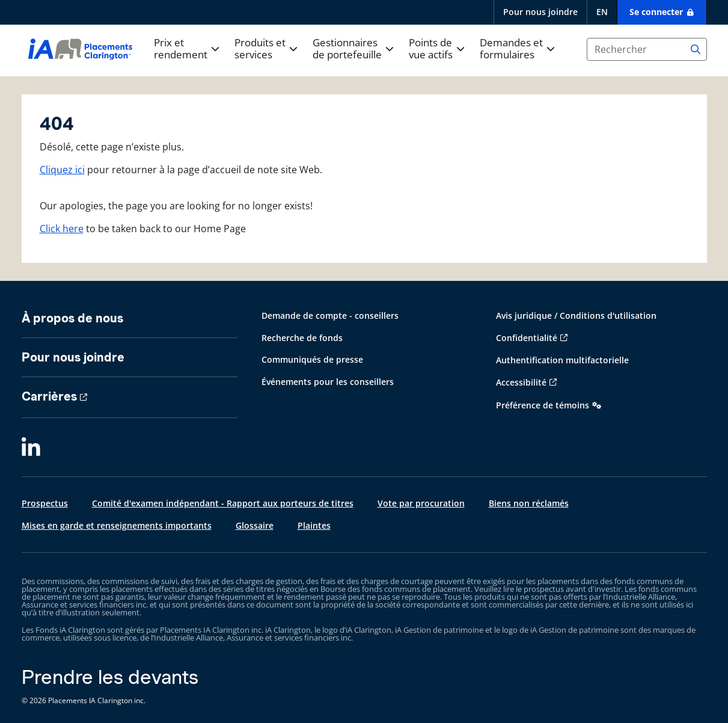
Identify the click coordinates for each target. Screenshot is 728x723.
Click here (62, 229)
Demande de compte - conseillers (330, 315)
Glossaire (255, 525)
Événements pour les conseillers (328, 382)
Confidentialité (527, 338)
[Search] (696, 49)
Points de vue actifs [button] (431, 49)
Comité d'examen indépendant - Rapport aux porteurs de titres (223, 503)
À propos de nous (72, 318)
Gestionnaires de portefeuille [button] (347, 49)
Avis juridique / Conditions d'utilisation (576, 315)
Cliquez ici (62, 170)
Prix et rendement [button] (181, 49)
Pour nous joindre (540, 12)
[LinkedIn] (31, 448)
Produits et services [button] (260, 49)
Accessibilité (521, 382)
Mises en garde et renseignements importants (117, 525)
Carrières (49, 396)
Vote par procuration (421, 503)
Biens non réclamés (529, 503)
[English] (602, 12)
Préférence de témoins (543, 405)
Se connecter (657, 12)
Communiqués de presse (312, 359)
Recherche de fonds (302, 338)
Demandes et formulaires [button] (511, 49)
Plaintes (314, 525)
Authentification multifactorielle (562, 360)
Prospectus (45, 503)
